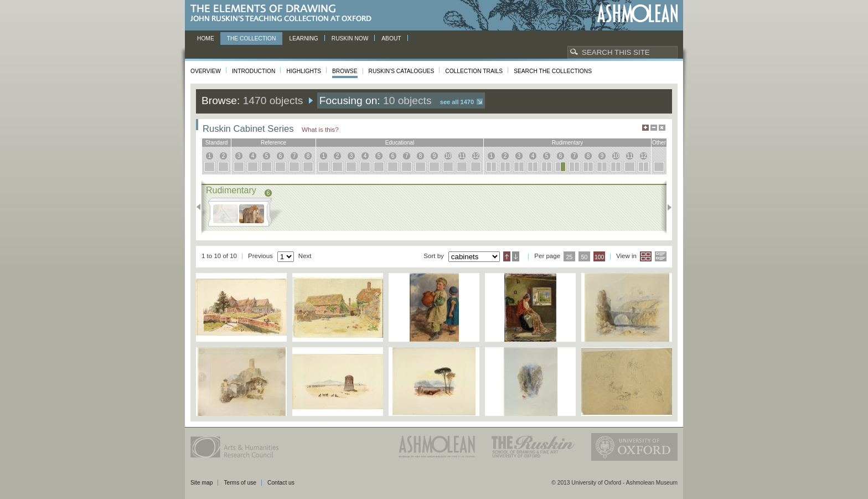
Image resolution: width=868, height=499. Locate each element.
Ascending (507, 256)
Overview (206, 71)
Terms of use (240, 483)
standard (217, 143)
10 (448, 156)
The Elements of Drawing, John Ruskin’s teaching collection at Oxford (284, 14)
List (661, 256)
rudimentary (568, 143)
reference (273, 143)
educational (400, 143)
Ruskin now (350, 38)
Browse (345, 71)
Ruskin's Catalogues (402, 71)
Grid (646, 256)
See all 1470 (457, 102)
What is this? (320, 129)
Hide (662, 128)
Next (666, 207)
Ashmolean (637, 14)
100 (599, 257)
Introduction (254, 71)
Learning (303, 38)
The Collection (252, 38)
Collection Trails (474, 71)
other (659, 143)
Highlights (304, 71)
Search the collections (553, 71)
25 (570, 257)
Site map (201, 483)
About (391, 38)
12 (476, 156)
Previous (202, 207)
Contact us (281, 483)
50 (585, 257)
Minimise (654, 128)
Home (206, 38)
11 (462, 156)
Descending (516, 256)
